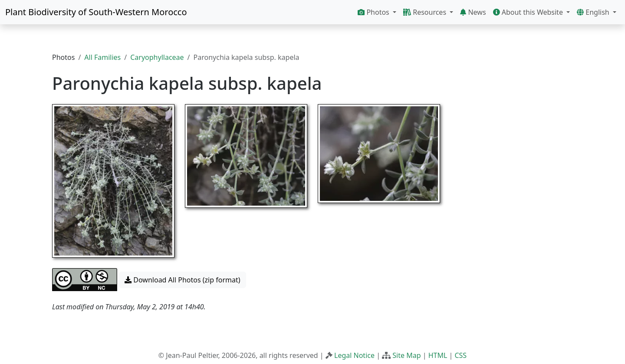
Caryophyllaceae (157, 57)
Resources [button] (426, 12)
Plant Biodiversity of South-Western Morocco (96, 12)
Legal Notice (354, 355)
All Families (102, 57)
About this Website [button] (529, 12)
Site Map (406, 355)
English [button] (594, 12)
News (473, 12)
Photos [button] (374, 12)
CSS (461, 355)
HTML (438, 355)
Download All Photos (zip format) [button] (182, 280)
